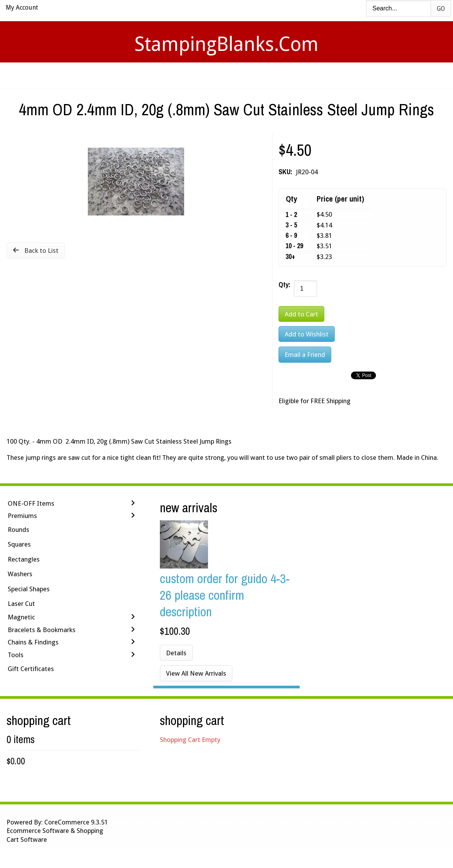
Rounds (18, 530)
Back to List (41, 251)
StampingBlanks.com (226, 44)
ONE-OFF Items (31, 503)
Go (441, 9)
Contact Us (287, 75)
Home (112, 75)
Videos (149, 75)
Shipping (237, 75)
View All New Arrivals (196, 673)
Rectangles (24, 559)
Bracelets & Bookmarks (42, 630)
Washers (20, 574)
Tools (16, 655)
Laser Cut (21, 604)
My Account (22, 8)
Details (176, 653)
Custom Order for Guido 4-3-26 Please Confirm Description (225, 595)
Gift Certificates (31, 669)
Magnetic (21, 617)
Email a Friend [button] (305, 355)
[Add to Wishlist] (307, 334)
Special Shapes (29, 589)
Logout (336, 75)
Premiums (22, 516)
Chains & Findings (33, 642)
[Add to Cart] (301, 314)
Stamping (191, 75)
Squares (19, 544)
